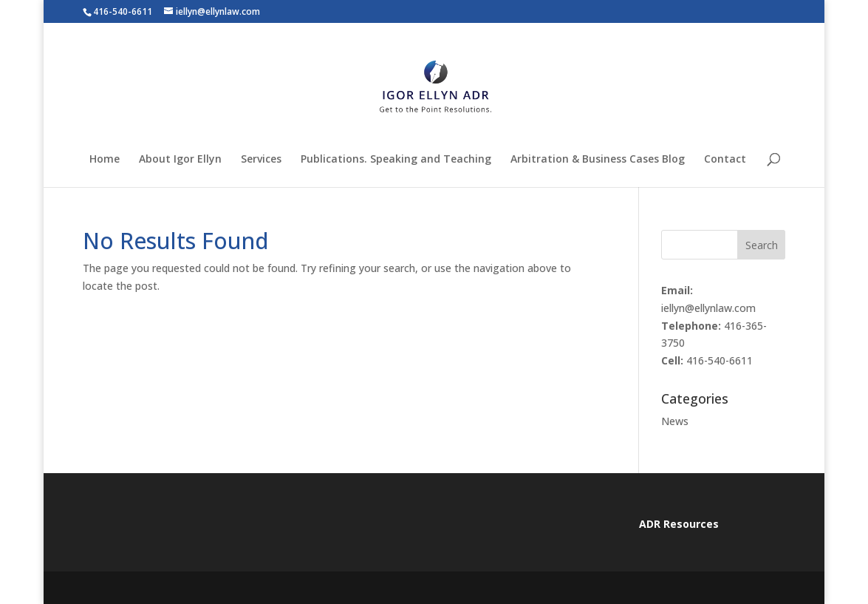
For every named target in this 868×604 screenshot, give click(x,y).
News (675, 421)
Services (261, 160)
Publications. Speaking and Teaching (396, 160)
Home (105, 160)
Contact (725, 160)
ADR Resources (679, 524)
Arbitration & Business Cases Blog (598, 160)
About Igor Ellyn (180, 160)
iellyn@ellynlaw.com (708, 308)
